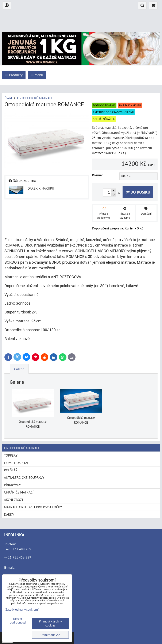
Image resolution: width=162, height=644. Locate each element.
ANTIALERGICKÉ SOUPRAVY (24, 477)
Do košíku (138, 192)
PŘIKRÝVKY (12, 485)
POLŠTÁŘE (12, 470)
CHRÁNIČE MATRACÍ (19, 492)
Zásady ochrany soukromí (22, 609)
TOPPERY (11, 455)
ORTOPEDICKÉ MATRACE (22, 448)
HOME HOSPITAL (16, 463)
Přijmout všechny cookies (50, 623)
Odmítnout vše (50, 635)
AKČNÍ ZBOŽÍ (13, 500)
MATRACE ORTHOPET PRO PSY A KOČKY (33, 507)
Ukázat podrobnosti (18, 621)
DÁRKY (9, 514)
